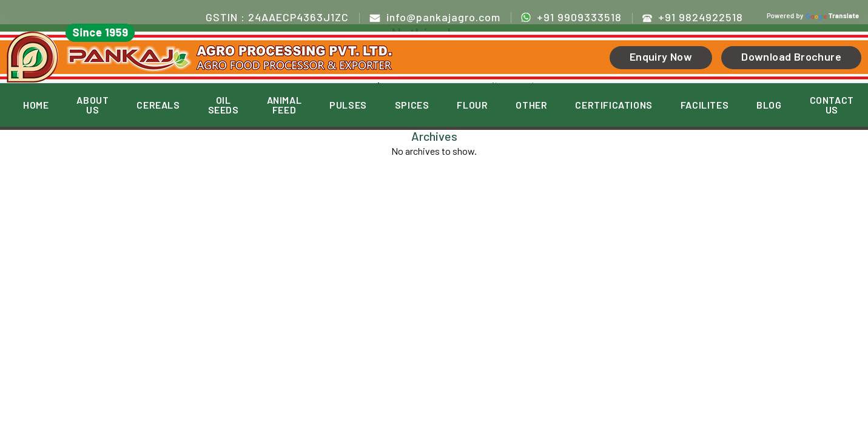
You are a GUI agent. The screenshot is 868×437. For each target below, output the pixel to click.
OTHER (531, 105)
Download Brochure (791, 56)
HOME (36, 105)
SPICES (412, 105)
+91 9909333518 (571, 17)
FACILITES (705, 105)
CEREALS (158, 105)
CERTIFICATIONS (614, 105)
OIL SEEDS (224, 105)
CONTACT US (832, 105)
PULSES (348, 105)
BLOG (769, 105)
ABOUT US (93, 105)
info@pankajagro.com (435, 17)
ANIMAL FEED (284, 105)
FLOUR (472, 105)
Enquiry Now (661, 56)
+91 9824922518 (693, 17)
